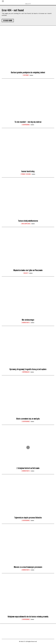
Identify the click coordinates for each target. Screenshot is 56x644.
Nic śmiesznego (28, 320)
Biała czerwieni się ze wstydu (28, 419)
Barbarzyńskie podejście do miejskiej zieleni (28, 72)
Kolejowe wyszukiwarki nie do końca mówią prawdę (28, 617)
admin (31, 75)
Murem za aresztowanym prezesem (28, 567)
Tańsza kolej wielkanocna (28, 221)
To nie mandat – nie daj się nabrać (28, 122)
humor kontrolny (28, 171)
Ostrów (26, 75)
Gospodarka (26, 125)
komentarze (26, 323)
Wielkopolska (26, 224)
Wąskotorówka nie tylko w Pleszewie (28, 270)
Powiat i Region (26, 174)
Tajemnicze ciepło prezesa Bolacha (28, 518)
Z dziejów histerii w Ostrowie (28, 468)
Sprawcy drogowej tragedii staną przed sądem (28, 369)
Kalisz (26, 273)
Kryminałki (26, 372)
